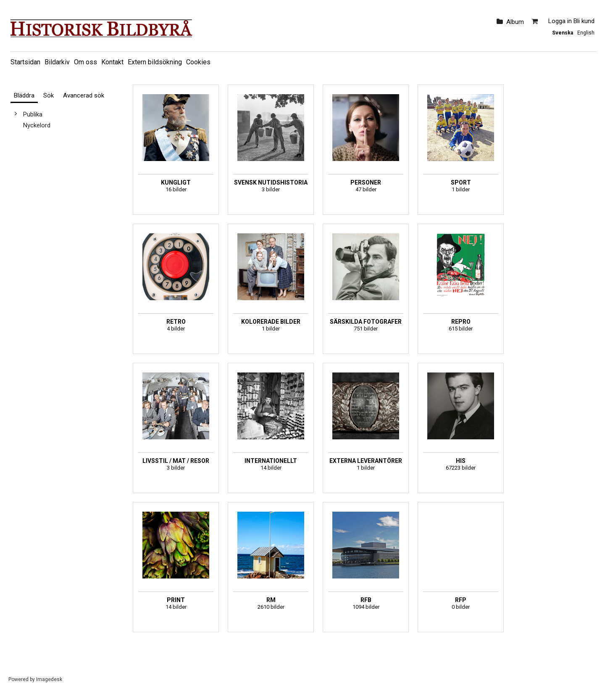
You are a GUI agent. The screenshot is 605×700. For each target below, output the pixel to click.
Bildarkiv (57, 62)
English (586, 33)
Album (515, 22)
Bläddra (24, 95)
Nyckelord (37, 125)
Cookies (198, 62)
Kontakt (112, 62)
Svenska (563, 33)
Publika (33, 114)
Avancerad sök (84, 95)
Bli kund (584, 21)
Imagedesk (49, 679)
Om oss (85, 62)
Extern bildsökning (155, 62)
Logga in (560, 21)
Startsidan (25, 62)
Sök (49, 95)
